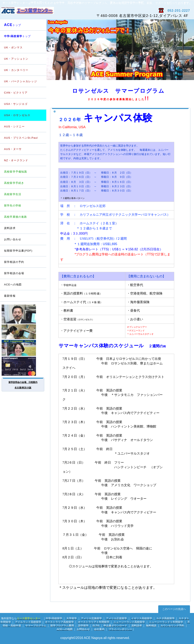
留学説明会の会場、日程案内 (23, 382)
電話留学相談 (23, 332)
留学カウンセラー (23, 314)
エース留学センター (48, 12)
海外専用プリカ (23, 366)
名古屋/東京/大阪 (23, 388)
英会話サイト (23, 348)
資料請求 (10, 228)
